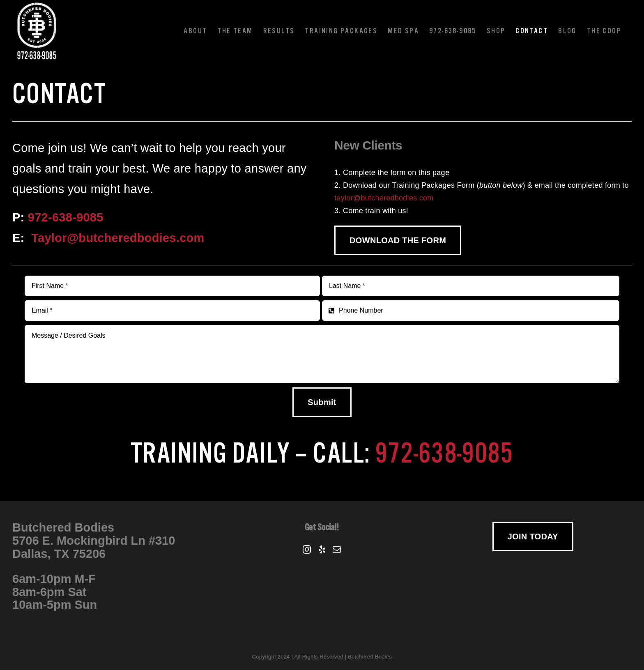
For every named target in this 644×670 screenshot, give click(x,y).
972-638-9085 (66, 217)
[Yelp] (322, 550)
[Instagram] (307, 550)
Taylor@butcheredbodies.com (118, 238)
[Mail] (337, 550)
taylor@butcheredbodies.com (384, 198)
